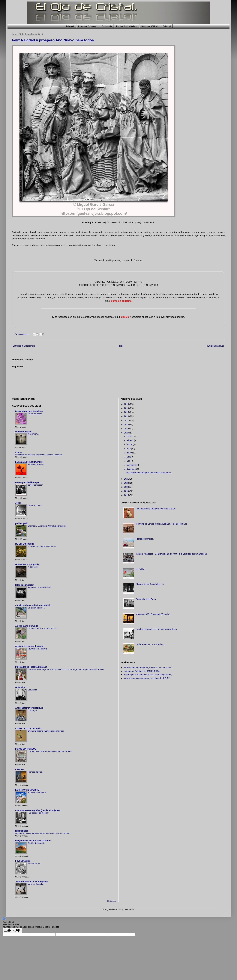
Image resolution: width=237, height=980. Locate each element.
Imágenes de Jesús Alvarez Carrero (33, 841)
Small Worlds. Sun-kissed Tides (42, 546)
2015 (127, 412)
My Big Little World (25, 544)
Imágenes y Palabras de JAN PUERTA (142, 671)
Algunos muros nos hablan (39, 587)
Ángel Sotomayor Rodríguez (29, 708)
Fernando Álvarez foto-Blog (29, 411)
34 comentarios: (22, 334)
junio (129, 457)
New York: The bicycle (37, 649)
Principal (70, 26)
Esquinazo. (33, 690)
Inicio (121, 346)
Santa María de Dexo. (146, 599)
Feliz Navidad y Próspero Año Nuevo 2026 (156, 509)
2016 (127, 416)
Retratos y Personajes (88, 26)
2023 (127, 487)
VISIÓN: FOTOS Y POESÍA (28, 728)
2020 (127, 433)
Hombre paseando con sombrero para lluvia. (157, 629)
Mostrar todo (112, 901)
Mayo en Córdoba (36, 884)
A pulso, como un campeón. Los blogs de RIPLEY (147, 678)
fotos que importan (25, 585)
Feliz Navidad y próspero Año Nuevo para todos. (53, 40)
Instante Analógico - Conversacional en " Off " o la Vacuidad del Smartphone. (172, 554)
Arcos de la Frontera (37, 792)
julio (129, 461)
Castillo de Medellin (36, 843)
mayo (129, 453)
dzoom (19, 452)
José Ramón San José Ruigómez (32, 882)
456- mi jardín (34, 863)
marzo (130, 444)
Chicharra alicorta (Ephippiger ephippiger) (46, 731)
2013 (127, 404)
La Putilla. (140, 569)
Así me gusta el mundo (27, 626)
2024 (127, 491)
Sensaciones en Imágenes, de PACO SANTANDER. (148, 667)
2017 (127, 420)
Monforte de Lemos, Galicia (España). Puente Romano (161, 524)
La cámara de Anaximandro (29, 462)
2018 (127, 424)
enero (130, 436)
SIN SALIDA (33, 434)
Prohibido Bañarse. (145, 539)
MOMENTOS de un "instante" (30, 646)
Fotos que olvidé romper (27, 482)
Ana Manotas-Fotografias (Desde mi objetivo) (38, 810)
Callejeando (107, 26)
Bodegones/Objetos (150, 26)
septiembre (132, 465)
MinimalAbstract (23, 432)
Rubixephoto (22, 831)
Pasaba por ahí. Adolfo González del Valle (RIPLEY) (148, 675)
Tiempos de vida (35, 772)
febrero (130, 440)
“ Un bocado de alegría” (38, 813)
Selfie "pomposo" (35, 485)
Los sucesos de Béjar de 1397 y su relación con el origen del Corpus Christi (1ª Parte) (66, 669)
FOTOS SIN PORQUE (26, 749)
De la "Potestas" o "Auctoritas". (150, 644)
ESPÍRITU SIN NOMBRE (27, 790)
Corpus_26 (32, 710)
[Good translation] (7, 931)
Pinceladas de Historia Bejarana (31, 667)
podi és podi (21, 523)
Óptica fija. (21, 687)
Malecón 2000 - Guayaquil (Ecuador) (153, 614)
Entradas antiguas (216, 346)
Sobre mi (167, 26)
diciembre (131, 469)
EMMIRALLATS (35, 505)
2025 (127, 495)
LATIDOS (20, 769)
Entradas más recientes (24, 346)
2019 (127, 429)
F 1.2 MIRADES (23, 861)
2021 (127, 479)
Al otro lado (33, 567)
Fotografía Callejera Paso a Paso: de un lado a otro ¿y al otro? (43, 833)
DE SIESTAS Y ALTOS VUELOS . (43, 628)
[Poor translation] (17, 931)
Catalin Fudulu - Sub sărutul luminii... (34, 605)
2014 (127, 408)
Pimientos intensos (36, 464)
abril (129, 448)
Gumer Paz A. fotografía (27, 564)
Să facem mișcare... (36, 608)
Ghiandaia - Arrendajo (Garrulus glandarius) (47, 526)
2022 (127, 483)
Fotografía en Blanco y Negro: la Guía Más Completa (39, 455)
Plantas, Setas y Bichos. (127, 26)
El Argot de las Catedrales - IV (150, 584)
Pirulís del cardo (35, 414)
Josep (18, 503)
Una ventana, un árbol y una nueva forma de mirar (50, 751)
